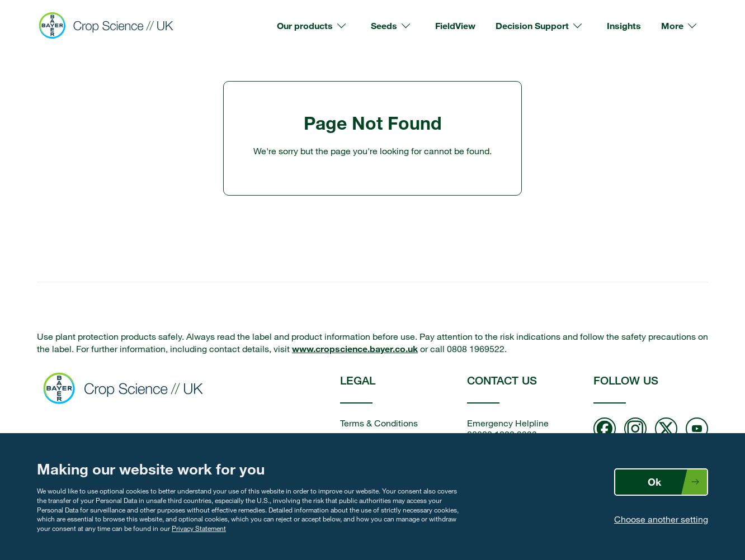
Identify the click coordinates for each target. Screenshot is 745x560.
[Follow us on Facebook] (605, 430)
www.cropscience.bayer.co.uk (355, 348)
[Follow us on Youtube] (697, 430)
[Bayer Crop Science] (110, 25)
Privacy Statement (199, 528)
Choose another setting (661, 519)
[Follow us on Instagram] (635, 430)
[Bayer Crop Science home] (126, 390)
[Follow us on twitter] (666, 430)
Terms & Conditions (379, 423)
